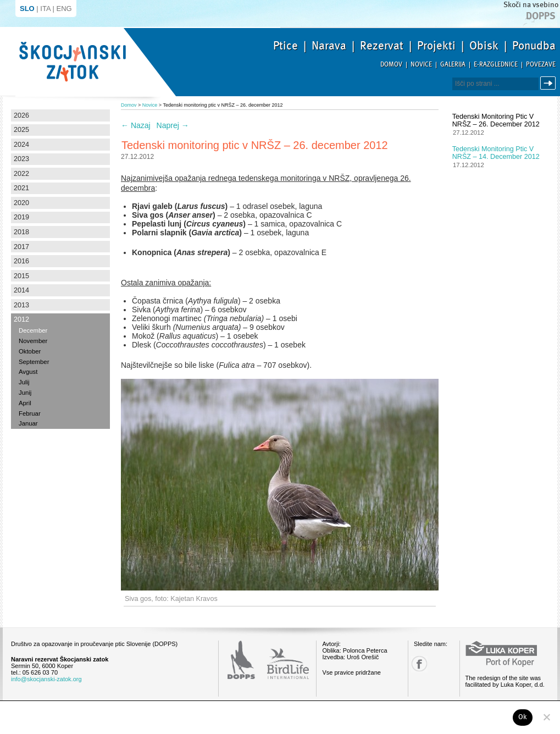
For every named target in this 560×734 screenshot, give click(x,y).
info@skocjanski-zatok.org (46, 679)
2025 (21, 130)
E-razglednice (496, 65)
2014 (21, 290)
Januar (28, 423)
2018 (21, 232)
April (25, 403)
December (33, 330)
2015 (21, 276)
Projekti (436, 46)
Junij (25, 393)
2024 (21, 145)
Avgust (28, 372)
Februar (30, 413)
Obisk (484, 46)
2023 (21, 159)
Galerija (453, 65)
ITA (45, 9)
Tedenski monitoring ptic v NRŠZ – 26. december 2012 (496, 120)
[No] (546, 717)
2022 (21, 174)
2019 (21, 217)
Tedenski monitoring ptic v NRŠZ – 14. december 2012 (496, 153)
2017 (21, 247)
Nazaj (136, 125)
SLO (27, 9)
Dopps (541, 16)
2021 (21, 188)
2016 (21, 261)
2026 (21, 115)
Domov (391, 65)
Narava (329, 46)
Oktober (30, 351)
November (33, 341)
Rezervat (382, 46)
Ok (523, 717)
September (34, 362)
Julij (24, 382)
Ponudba (534, 46)
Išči (550, 83)
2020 (21, 203)
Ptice (285, 46)
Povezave (541, 65)
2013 (21, 305)
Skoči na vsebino (531, 5)
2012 (21, 319)
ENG (64, 9)
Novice (421, 65)
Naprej (173, 125)
